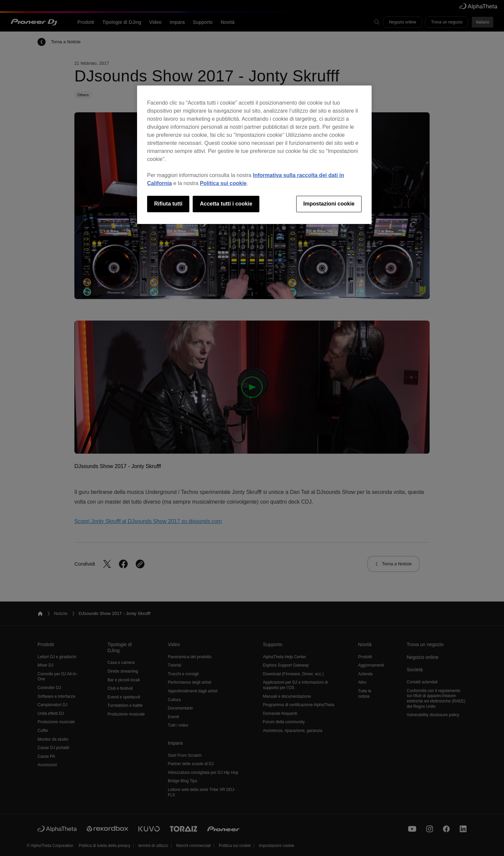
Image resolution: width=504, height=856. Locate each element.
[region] (254, 155)
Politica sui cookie (223, 183)
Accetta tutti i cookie (226, 204)
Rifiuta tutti (168, 204)
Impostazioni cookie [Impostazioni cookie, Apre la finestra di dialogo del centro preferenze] (329, 204)
